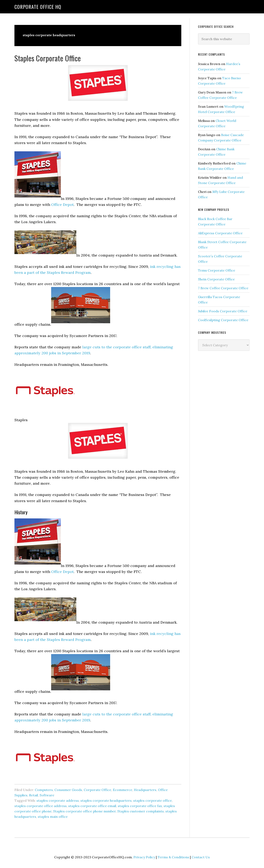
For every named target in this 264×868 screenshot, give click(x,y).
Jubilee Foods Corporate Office (223, 311)
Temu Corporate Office (217, 270)
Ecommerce (123, 790)
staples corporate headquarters (106, 800)
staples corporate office (153, 800)
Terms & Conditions (173, 857)
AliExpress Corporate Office (220, 233)
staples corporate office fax (140, 806)
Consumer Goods (68, 790)
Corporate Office (97, 790)
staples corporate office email (92, 806)
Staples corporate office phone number (84, 811)
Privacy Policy (144, 857)
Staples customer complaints (141, 811)
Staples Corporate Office (48, 58)
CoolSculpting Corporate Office (223, 320)
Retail (34, 795)
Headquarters (145, 790)
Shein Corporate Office (216, 279)
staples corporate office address (41, 806)
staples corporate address (58, 800)
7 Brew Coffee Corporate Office (223, 288)
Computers (44, 790)
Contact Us (201, 857)
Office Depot (62, 205)
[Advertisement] (229, 421)
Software (47, 795)
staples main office (53, 817)
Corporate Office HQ (38, 7)
